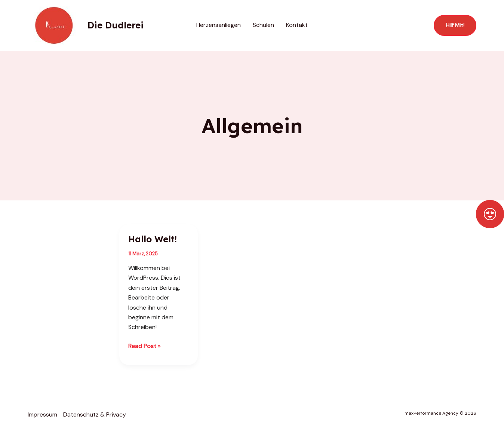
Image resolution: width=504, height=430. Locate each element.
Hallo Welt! (153, 239)
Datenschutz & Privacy (95, 414)
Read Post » (144, 346)
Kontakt (297, 25)
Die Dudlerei (116, 25)
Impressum (42, 414)
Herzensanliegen (219, 25)
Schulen (263, 25)
